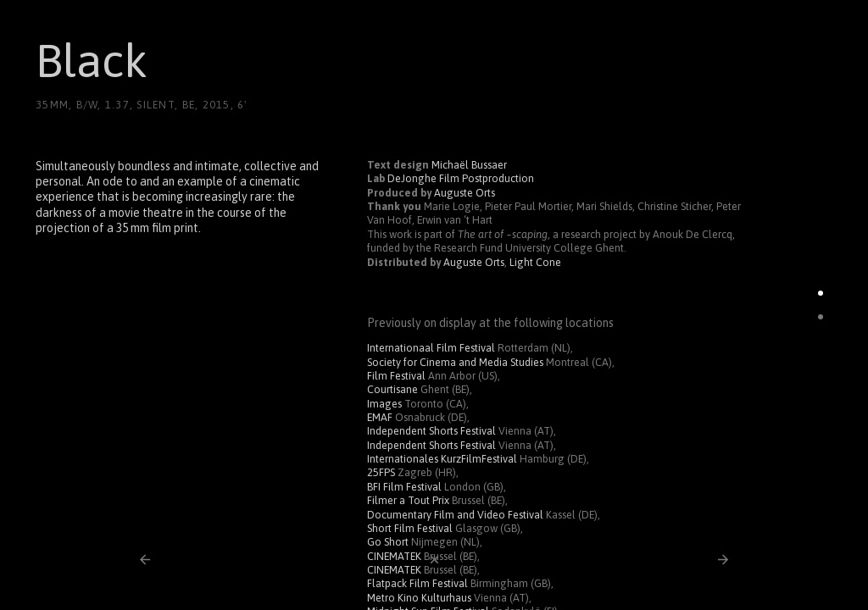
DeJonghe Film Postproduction (461, 178)
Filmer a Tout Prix (408, 500)
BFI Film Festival (404, 487)
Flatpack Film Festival (417, 583)
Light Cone (535, 262)
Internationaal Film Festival (431, 348)
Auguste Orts (465, 193)
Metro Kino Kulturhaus (419, 598)
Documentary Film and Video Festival (455, 515)
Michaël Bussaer (469, 165)
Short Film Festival (410, 528)
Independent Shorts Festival (431, 431)
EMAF (380, 417)
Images (384, 404)
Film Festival (396, 376)
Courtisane (392, 389)
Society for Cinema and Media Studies (455, 362)
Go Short (388, 542)
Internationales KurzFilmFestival (442, 459)
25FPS (381, 472)
